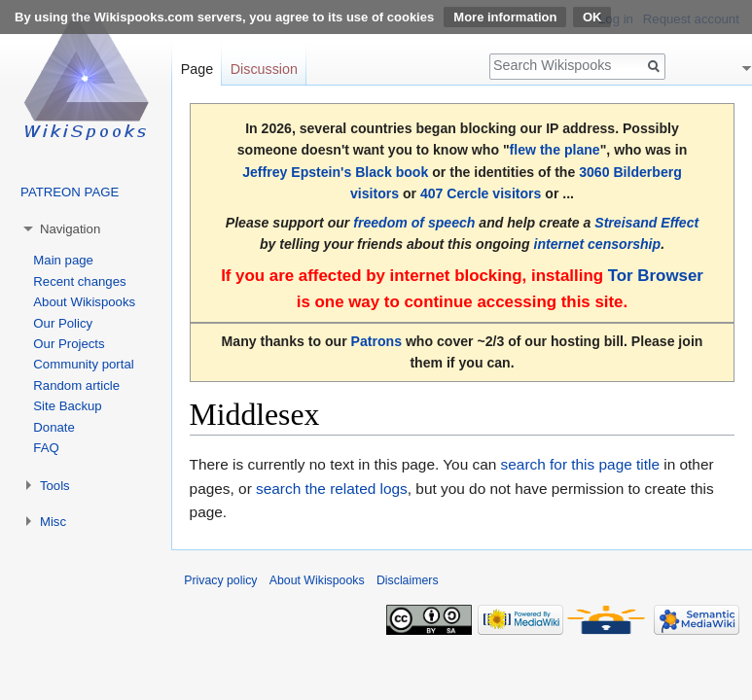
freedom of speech (414, 223)
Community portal (83, 364)
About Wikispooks (84, 302)
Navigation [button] (70, 229)
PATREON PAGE (70, 192)
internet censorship (597, 244)
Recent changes (79, 281)
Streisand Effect (646, 223)
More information (505, 17)
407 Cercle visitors (481, 193)
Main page (63, 260)
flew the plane (555, 150)
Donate (54, 427)
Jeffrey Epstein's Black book (335, 172)
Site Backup (67, 406)
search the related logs (332, 489)
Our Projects (69, 344)
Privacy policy (220, 580)
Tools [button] (55, 486)
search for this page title (580, 464)
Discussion (264, 69)
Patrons (376, 341)
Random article (76, 385)
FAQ (46, 448)
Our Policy (63, 323)
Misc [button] (53, 522)
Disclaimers (408, 580)
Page (197, 69)
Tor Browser (656, 276)
